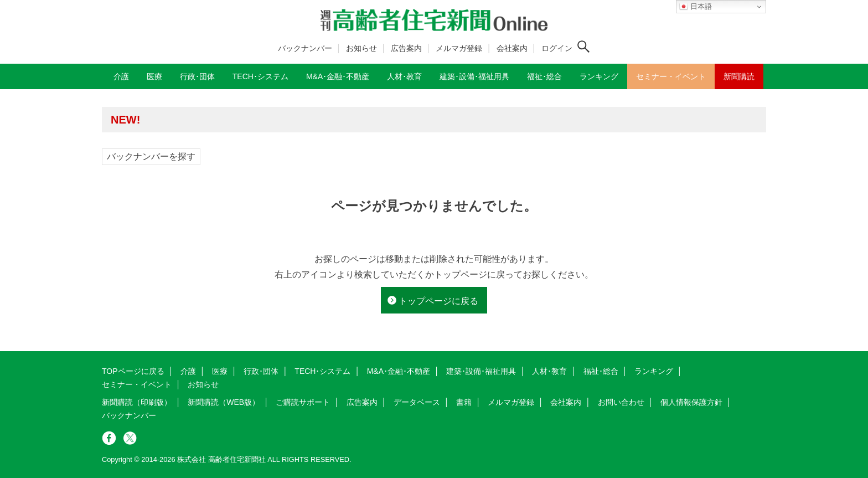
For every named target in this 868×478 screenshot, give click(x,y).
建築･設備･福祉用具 (481, 371)
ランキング (654, 371)
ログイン (557, 48)
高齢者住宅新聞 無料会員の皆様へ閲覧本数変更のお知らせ (262, 119)
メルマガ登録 (459, 48)
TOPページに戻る (133, 371)
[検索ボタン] (583, 47)
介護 (188, 371)
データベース (417, 402)
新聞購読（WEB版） (224, 402)
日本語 (696, 7)
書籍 (464, 402)
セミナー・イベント (137, 384)
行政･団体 (261, 371)
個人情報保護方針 (691, 402)
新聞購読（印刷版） (137, 402)
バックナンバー (305, 48)
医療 (220, 371)
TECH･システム (322, 371)
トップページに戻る (438, 301)
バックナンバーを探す (151, 156)
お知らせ (361, 48)
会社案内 (512, 48)
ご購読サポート (303, 402)
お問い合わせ (621, 402)
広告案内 (406, 48)
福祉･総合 (601, 371)
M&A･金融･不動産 (399, 371)
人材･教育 (549, 371)
